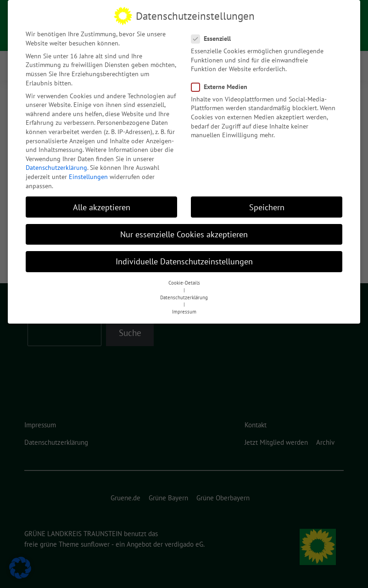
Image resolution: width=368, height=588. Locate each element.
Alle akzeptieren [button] (102, 205)
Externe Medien (222, 85)
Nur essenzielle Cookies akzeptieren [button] (184, 232)
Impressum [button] (184, 310)
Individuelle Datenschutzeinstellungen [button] (184, 260)
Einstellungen (88, 175)
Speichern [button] (267, 205)
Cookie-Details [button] (184, 281)
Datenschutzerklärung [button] (184, 296)
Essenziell (214, 37)
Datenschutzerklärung (56, 166)
